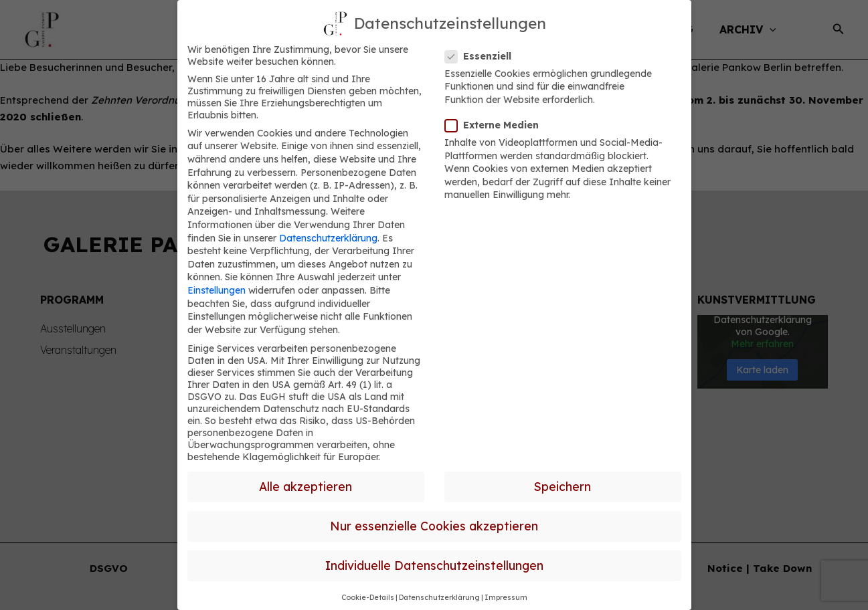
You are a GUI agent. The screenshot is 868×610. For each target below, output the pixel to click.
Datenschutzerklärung (328, 238)
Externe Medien (496, 125)
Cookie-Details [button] (368, 597)
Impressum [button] (506, 597)
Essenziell (482, 56)
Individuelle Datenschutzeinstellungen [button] (434, 565)
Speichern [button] (562, 486)
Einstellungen (216, 290)
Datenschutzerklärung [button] (439, 597)
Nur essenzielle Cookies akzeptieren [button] (434, 526)
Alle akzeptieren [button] (306, 486)
